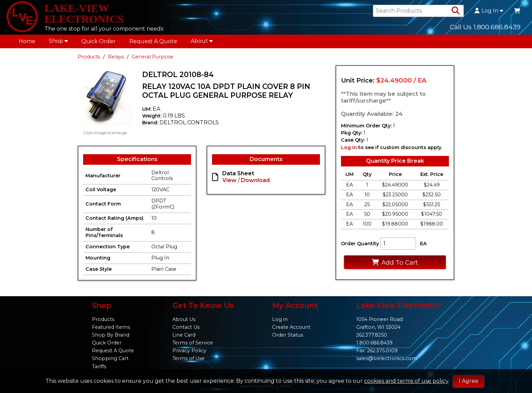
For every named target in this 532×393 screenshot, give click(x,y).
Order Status (288, 335)
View (229, 180)
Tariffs (99, 367)
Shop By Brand (111, 335)
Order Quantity (360, 244)
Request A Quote (153, 41)
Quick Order (99, 41)
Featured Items (111, 327)
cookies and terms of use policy (406, 381)
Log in (349, 147)
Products (89, 57)
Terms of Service (193, 343)
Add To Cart (395, 262)
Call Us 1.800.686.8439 (485, 27)
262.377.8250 (372, 335)
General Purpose (153, 57)
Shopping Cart (110, 358)
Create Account (291, 327)
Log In (489, 11)
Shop (58, 41)
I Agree (469, 381)
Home (27, 41)
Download (255, 180)
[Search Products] (456, 11)
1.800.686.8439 (374, 343)
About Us (184, 319)
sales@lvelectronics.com (387, 358)
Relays (116, 57)
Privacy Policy (189, 351)
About (202, 41)
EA (423, 244)
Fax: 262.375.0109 (377, 351)
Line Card (184, 335)
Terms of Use (188, 358)
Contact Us (186, 327)
